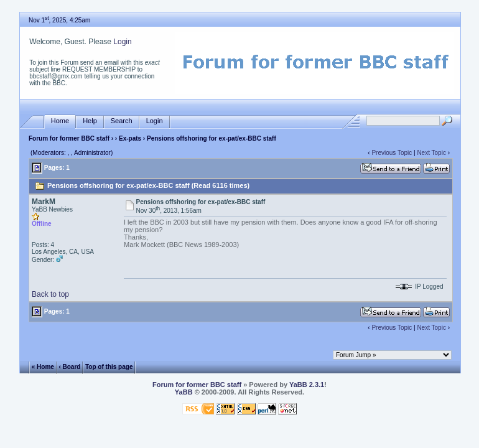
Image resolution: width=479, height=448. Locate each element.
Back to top (50, 294)
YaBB (184, 392)
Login (122, 42)
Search (122, 121)
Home (60, 121)
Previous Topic (392, 153)
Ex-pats (130, 138)
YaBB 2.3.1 (307, 385)
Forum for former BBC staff (69, 138)
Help (90, 121)
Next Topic (431, 153)
